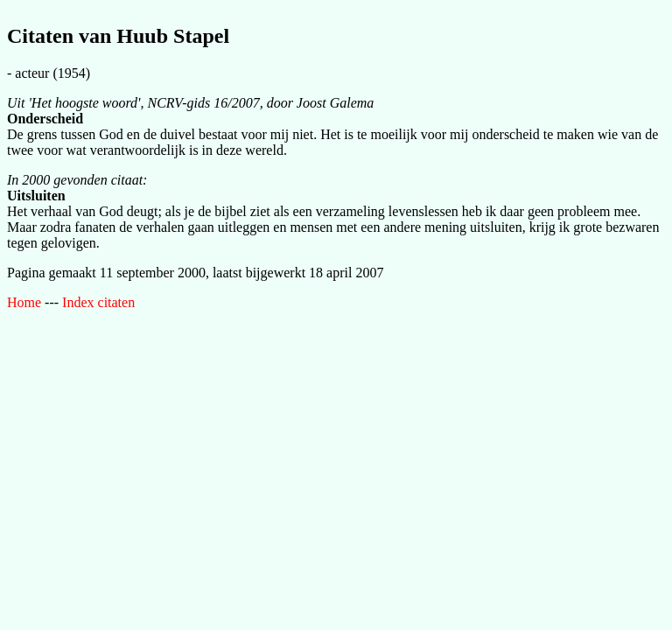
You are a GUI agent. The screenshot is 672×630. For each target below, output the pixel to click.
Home (24, 302)
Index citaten (98, 302)
